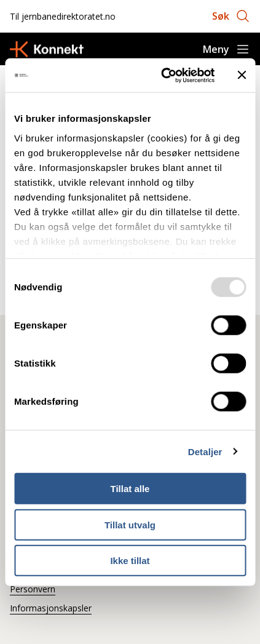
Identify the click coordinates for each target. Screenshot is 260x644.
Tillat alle (130, 489)
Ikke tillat (130, 561)
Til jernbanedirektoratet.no (63, 16)
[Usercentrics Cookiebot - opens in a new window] (163, 75)
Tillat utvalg (130, 524)
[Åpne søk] (231, 16)
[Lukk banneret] (242, 75)
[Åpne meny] (227, 49)
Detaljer (205, 451)
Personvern (33, 589)
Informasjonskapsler (51, 608)
